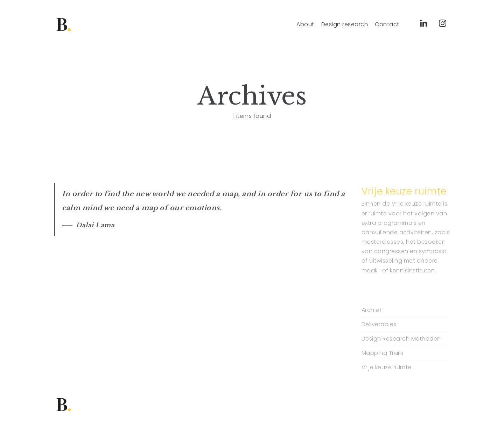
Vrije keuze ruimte (387, 368)
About (305, 24)
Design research (345, 24)
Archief (372, 310)
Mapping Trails (383, 353)
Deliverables (379, 325)
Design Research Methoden (401, 339)
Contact (387, 24)
